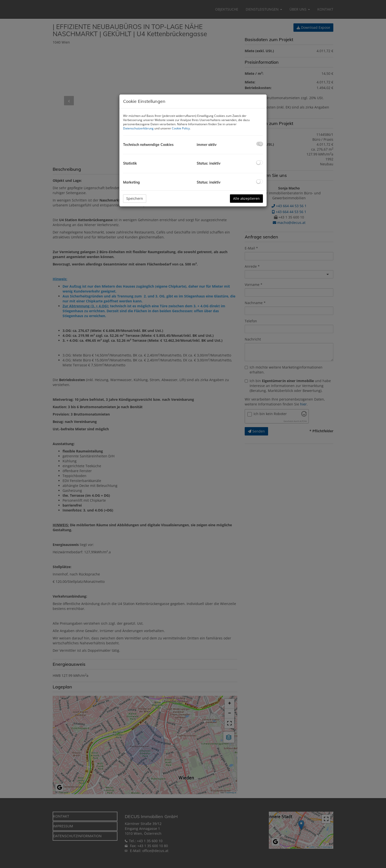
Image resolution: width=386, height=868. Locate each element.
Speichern (135, 198)
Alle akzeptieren (246, 198)
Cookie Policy (181, 128)
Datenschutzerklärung (138, 128)
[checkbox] (260, 144)
